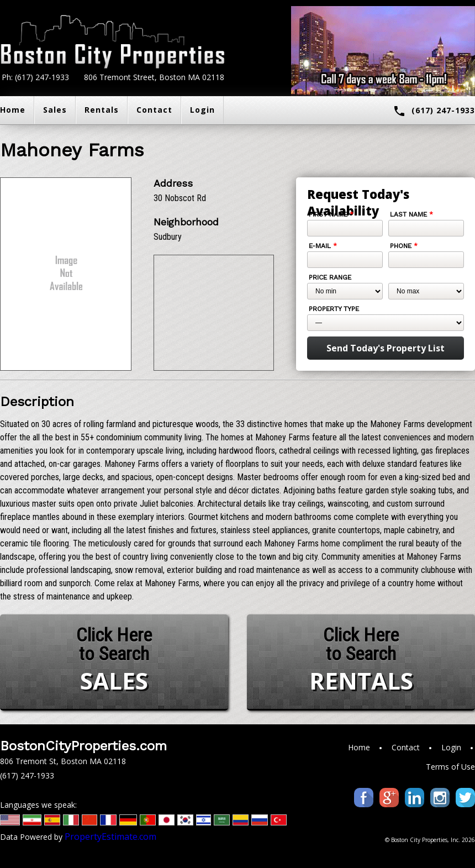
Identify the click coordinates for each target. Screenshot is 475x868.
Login (202, 110)
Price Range (330, 277)
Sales (55, 110)
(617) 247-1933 (434, 111)
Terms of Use (450, 767)
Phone (404, 246)
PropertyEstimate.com (110, 837)
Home (359, 747)
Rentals (102, 110)
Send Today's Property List (386, 348)
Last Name (411, 214)
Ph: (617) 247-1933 (35, 77)
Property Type (334, 309)
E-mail (323, 246)
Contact (154, 110)
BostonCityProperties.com (83, 746)
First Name (331, 214)
